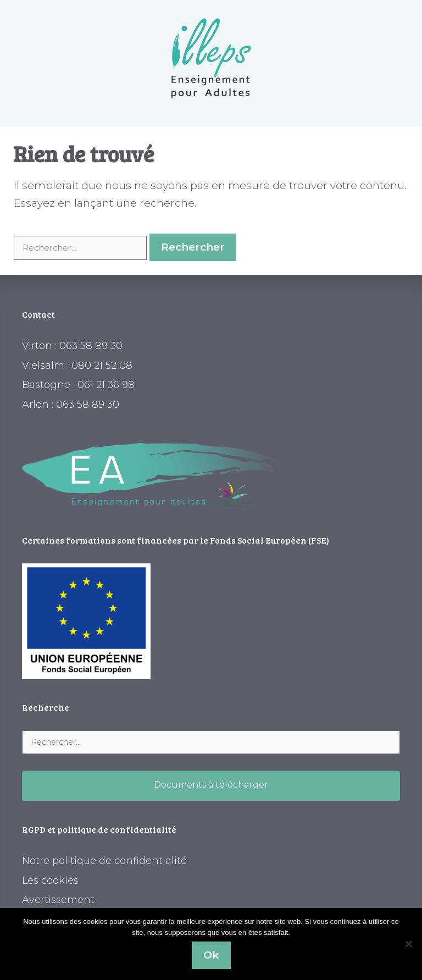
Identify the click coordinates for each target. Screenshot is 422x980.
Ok (211, 955)
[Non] (408, 944)
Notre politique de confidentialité (104, 861)
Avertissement (58, 900)
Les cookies (50, 881)
